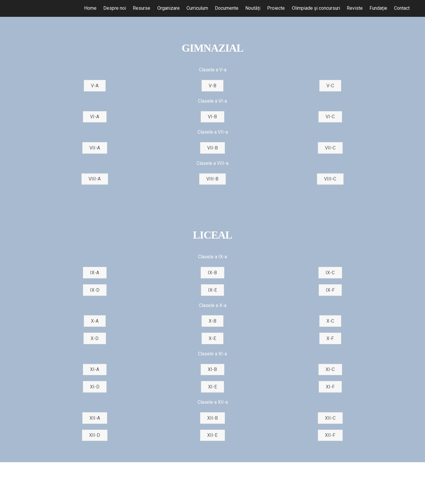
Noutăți (253, 8)
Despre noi (115, 8)
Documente (227, 8)
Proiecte (276, 8)
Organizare (169, 8)
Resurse (142, 8)
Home (90, 8)
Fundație (378, 8)
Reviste (355, 8)
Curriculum (197, 8)
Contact (402, 8)
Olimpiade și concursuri (316, 8)
